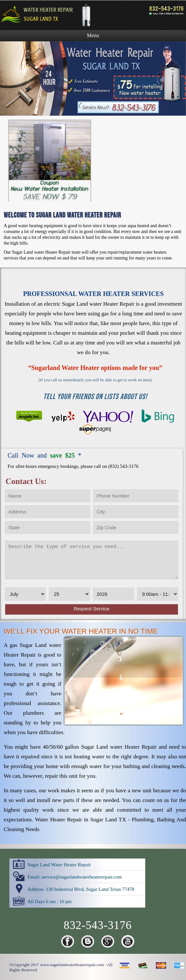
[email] (82, 877)
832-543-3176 (98, 925)
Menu (93, 35)
